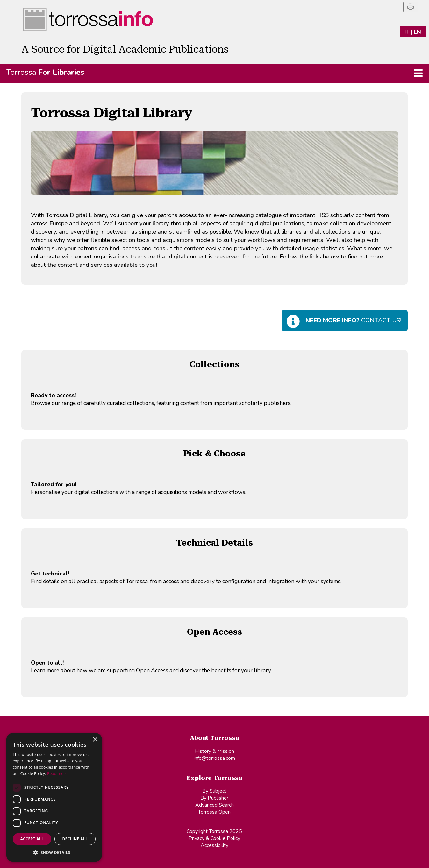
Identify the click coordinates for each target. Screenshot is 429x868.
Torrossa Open (214, 812)
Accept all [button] (32, 839)
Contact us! (353, 321)
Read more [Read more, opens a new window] (57, 774)
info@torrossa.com (214, 758)
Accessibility (214, 845)
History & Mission (214, 751)
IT (407, 32)
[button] (54, 852)
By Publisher (214, 798)
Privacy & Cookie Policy (214, 838)
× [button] (95, 740)
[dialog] (54, 797)
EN (417, 32)
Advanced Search (214, 805)
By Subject (214, 791)
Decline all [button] (75, 839)
